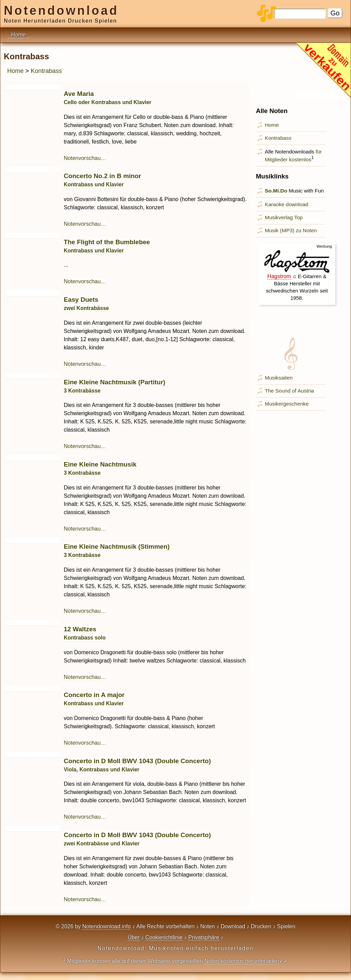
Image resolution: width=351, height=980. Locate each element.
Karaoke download (286, 204)
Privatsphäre (204, 937)
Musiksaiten (279, 378)
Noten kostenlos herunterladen (242, 961)
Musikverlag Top (284, 217)
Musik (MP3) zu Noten (291, 230)
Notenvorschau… (85, 158)
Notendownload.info (106, 926)
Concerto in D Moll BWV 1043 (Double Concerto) (137, 839)
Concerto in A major (94, 699)
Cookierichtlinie (164, 937)
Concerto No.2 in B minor (102, 180)
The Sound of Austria (289, 391)
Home (15, 71)
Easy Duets (86, 303)
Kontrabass (46, 71)
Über (134, 937)
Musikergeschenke (287, 404)
